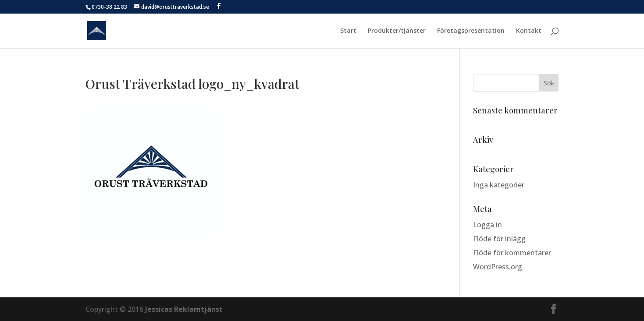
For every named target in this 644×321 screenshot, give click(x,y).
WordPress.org (498, 267)
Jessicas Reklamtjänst (184, 309)
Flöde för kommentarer (512, 253)
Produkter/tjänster (397, 31)
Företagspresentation (471, 31)
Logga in (487, 225)
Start (348, 31)
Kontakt (529, 31)
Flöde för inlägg (499, 239)
